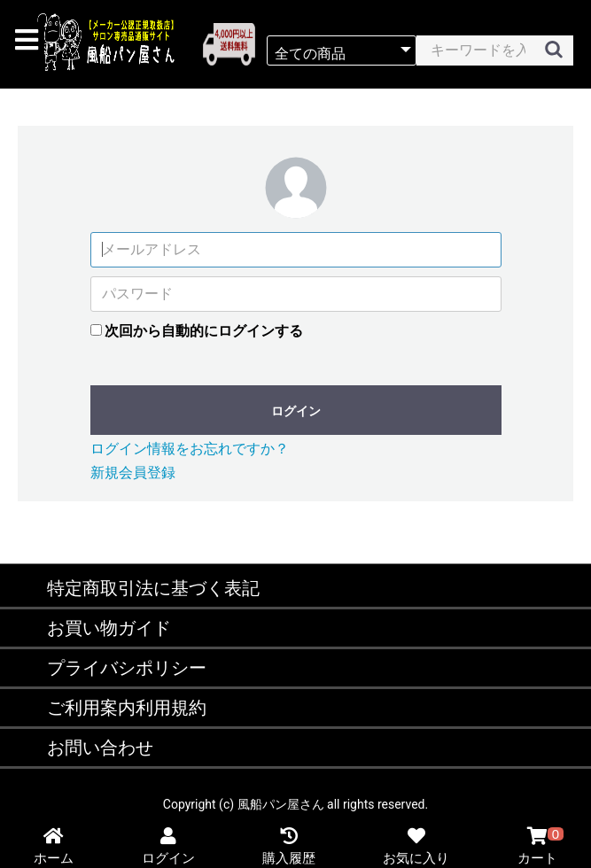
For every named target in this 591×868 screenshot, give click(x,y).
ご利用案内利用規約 (127, 708)
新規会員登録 (133, 473)
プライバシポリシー (127, 668)
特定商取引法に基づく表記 (153, 588)
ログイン (296, 411)
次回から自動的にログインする (204, 331)
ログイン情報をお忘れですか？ (190, 449)
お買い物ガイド (109, 628)
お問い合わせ (100, 748)
